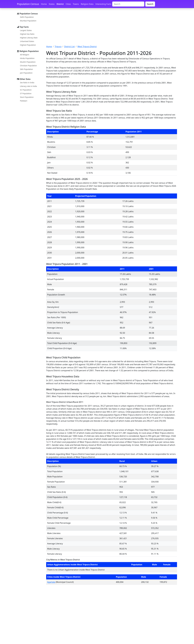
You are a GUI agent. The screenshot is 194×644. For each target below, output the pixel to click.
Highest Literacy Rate (29, 38)
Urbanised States (27, 41)
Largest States (26, 30)
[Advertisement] (112, 28)
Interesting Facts (103, 4)
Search (150, 4)
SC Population (26, 90)
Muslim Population (28, 62)
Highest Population (28, 45)
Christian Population (28, 66)
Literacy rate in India (28, 86)
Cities (68, 4)
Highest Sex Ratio (27, 34)
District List (69, 47)
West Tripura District (87, 47)
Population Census (28, 4)
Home (44, 4)
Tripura (58, 47)
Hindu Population (27, 58)
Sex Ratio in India (27, 83)
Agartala (51, 582)
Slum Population (27, 97)
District (60, 4)
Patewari (24, 101)
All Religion (25, 55)
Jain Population (26, 73)
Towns (76, 4)
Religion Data (87, 4)
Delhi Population (27, 17)
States (52, 4)
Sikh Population (26, 69)
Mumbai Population (28, 21)
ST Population (26, 93)
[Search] (128, 4)
